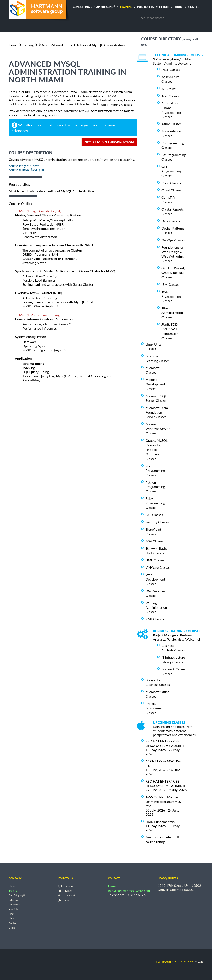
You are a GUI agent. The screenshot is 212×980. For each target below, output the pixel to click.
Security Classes (157, 522)
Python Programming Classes (155, 487)
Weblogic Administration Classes (156, 607)
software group (175, 961)
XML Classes (155, 619)
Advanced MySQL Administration (101, 45)
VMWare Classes (158, 567)
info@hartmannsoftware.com (129, 891)
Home (13, 45)
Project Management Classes (155, 708)
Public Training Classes (116, 105)
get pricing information (109, 142)
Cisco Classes (171, 183)
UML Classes (155, 560)
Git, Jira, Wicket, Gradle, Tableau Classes (173, 273)
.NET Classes (171, 70)
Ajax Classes (170, 96)
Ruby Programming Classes (155, 503)
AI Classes (169, 89)
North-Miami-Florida (57, 45)
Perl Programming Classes (155, 470)
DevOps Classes (173, 240)
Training (126, 7)
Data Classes (171, 221)
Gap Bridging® (17, 895)
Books (12, 928)
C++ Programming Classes (171, 171)
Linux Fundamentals (160, 822)
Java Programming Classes (171, 296)
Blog (11, 914)
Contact (195, 7)
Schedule (14, 900)
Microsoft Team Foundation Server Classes (157, 412)
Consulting (81, 7)
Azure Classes (172, 124)
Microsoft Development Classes (155, 384)
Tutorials (13, 909)
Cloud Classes (172, 190)
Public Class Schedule (154, 7)
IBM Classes (170, 284)
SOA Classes (155, 541)
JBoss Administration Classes (172, 313)
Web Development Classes (155, 579)
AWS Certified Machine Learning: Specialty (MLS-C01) (164, 802)
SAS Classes (154, 515)
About (179, 7)
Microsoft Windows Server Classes (158, 429)
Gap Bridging (105, 7)
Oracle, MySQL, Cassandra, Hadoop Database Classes (157, 449)
